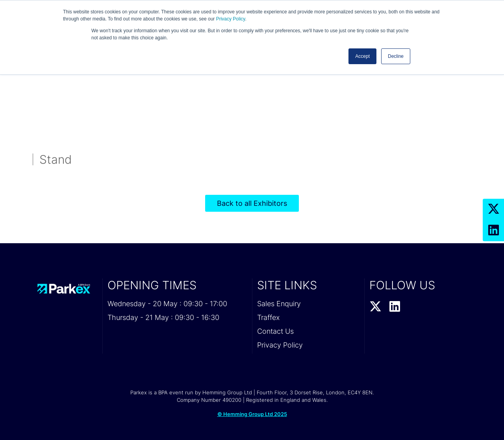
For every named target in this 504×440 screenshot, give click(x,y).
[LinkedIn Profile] (493, 231)
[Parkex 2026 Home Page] (65, 289)
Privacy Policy (231, 19)
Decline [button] (396, 56)
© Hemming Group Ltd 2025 (252, 414)
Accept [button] (362, 56)
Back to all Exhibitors (252, 203)
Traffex (268, 317)
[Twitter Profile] (493, 209)
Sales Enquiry (279, 304)
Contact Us (275, 331)
